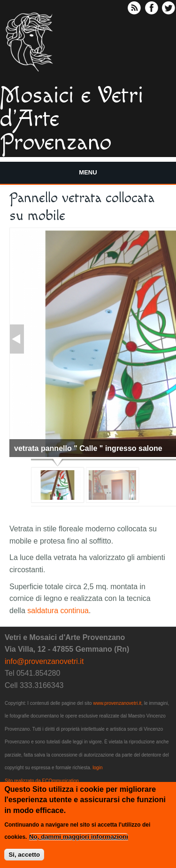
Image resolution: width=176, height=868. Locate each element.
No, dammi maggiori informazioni (79, 840)
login (97, 768)
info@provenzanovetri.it (44, 661)
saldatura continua (58, 611)
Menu (88, 172)
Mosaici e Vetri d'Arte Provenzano (72, 119)
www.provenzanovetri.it (117, 703)
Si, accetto (24, 857)
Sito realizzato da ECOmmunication (42, 781)
